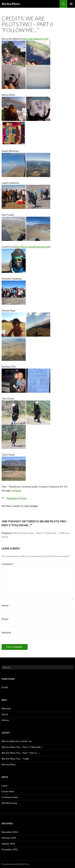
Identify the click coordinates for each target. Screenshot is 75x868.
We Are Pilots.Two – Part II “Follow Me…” (22, 747)
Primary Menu (71, 4)
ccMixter (16, 490)
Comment (8, 564)
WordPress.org (9, 803)
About (5, 714)
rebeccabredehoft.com (34, 39)
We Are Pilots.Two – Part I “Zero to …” (21, 753)
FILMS (5, 687)
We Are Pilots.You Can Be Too (17, 741)
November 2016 (10, 832)
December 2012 (10, 849)
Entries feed (8, 791)
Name (6, 605)
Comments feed (10, 797)
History (5, 720)
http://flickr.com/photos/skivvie (32, 247)
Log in (5, 786)
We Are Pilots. (11, 4)
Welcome (6, 708)
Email (5, 619)
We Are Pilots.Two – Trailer (15, 759)
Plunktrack (12, 498)
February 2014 (9, 838)
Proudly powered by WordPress (15, 864)
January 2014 (8, 844)
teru (25, 498)
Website (6, 632)
